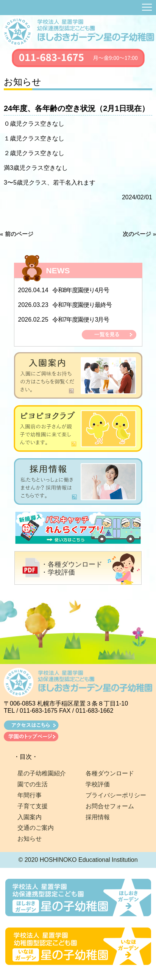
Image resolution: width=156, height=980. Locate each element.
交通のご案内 (36, 828)
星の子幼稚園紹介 (42, 773)
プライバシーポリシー (116, 795)
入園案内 (30, 817)
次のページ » (139, 234)
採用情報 (98, 817)
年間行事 (30, 795)
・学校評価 (58, 572)
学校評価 (98, 784)
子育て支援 (33, 806)
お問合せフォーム (110, 806)
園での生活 (33, 784)
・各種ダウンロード (72, 564)
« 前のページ (17, 234)
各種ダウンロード (110, 773)
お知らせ (30, 839)
